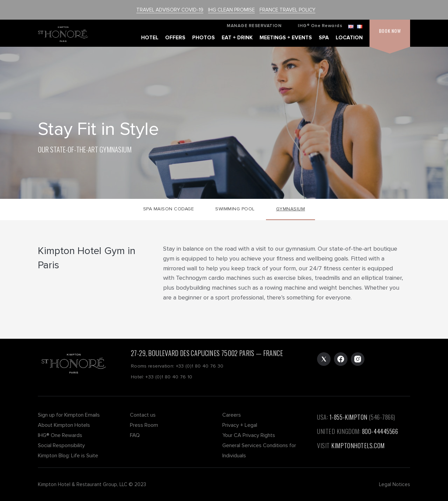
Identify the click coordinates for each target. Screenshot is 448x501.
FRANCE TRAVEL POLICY (287, 10)
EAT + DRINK (237, 38)
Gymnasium (291, 209)
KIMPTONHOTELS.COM (358, 445)
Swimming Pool (235, 209)
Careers (232, 415)
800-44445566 (380, 431)
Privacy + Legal (240, 425)
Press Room (144, 425)
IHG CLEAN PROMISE (231, 10)
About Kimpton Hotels (64, 425)
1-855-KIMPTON (349, 417)
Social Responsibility (61, 445)
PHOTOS (204, 38)
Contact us (143, 415)
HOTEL (150, 38)
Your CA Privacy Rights (249, 435)
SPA (324, 38)
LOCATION (349, 38)
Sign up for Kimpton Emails (69, 415)
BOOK (390, 31)
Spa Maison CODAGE (169, 209)
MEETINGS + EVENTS (286, 38)
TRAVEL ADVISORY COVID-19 (170, 10)
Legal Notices (395, 484)
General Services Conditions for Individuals (259, 451)
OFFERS (175, 38)
